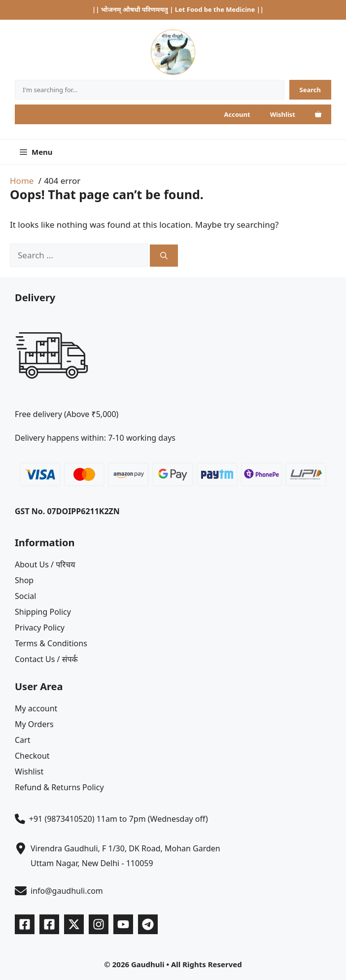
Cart (22, 740)
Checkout (32, 756)
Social (25, 596)
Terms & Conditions (51, 643)
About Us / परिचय (45, 564)
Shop (24, 580)
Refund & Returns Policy (59, 787)
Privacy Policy (40, 628)
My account (36, 708)
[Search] (310, 90)
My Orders (34, 724)
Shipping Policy (43, 612)
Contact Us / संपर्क (46, 659)
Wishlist (283, 114)
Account (237, 114)
